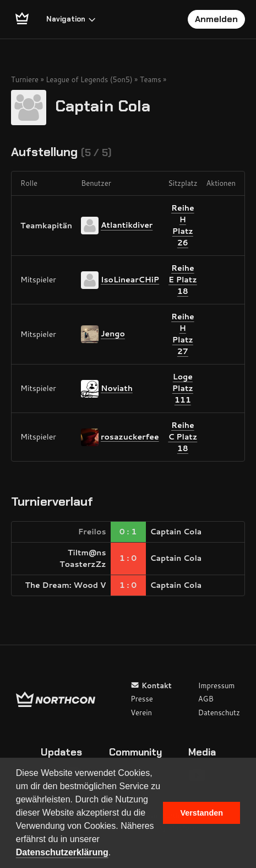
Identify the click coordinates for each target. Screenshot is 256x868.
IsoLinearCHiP (130, 279)
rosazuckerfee (130, 436)
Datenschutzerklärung (62, 852)
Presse (141, 699)
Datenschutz (219, 712)
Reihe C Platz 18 (183, 437)
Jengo (113, 334)
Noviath (117, 388)
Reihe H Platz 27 (183, 334)
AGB (206, 699)
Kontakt (151, 685)
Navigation (71, 19)
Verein (141, 712)
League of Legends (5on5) (89, 79)
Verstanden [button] (201, 813)
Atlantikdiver (127, 225)
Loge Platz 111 (183, 388)
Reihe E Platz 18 (183, 280)
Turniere (25, 79)
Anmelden (216, 19)
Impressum (217, 685)
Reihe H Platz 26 (183, 225)
